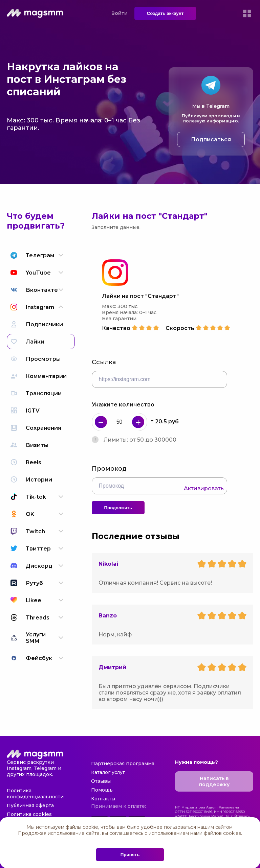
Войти (120, 13)
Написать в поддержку (214, 781)
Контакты (103, 799)
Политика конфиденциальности (35, 794)
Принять (130, 855)
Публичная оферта (30, 805)
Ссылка (104, 362)
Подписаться (211, 139)
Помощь (102, 790)
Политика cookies (29, 814)
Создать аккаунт (165, 13)
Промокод (109, 469)
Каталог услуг (108, 772)
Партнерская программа (123, 764)
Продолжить (118, 508)
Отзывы (101, 781)
